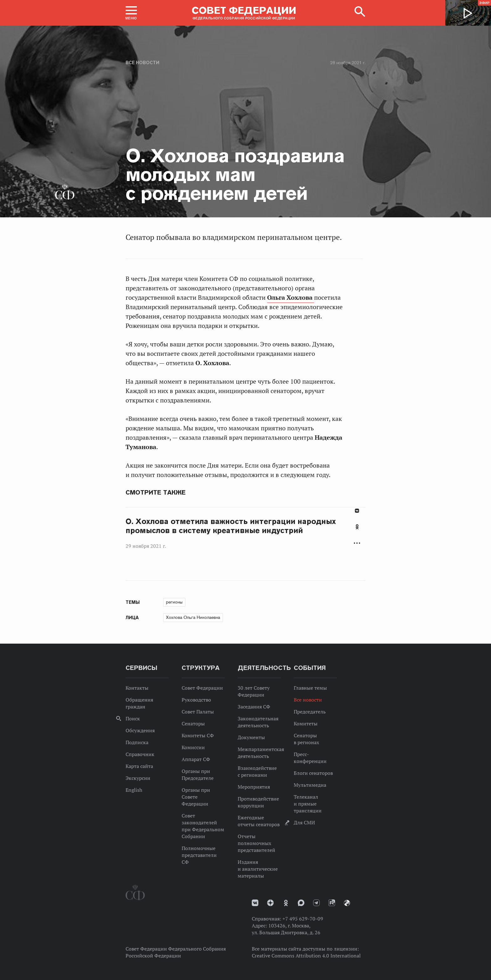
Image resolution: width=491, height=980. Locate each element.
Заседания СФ (254, 707)
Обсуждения (140, 730)
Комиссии (193, 747)
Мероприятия (254, 787)
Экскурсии (138, 778)
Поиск (133, 718)
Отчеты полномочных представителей (256, 843)
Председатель (310, 712)
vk (255, 903)
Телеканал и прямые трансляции (308, 804)
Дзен (270, 903)
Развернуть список (357, 543)
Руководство (196, 700)
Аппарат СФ (196, 759)
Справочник (140, 754)
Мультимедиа (310, 785)
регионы (174, 602)
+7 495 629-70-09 (303, 919)
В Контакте (357, 511)
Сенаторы (193, 723)
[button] (131, 13)
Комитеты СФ (198, 735)
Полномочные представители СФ (199, 855)
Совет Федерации (202, 688)
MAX (301, 903)
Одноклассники (357, 527)
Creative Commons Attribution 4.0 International (306, 956)
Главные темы (310, 688)
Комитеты (306, 723)
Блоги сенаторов (313, 773)
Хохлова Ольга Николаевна (193, 617)
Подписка (137, 742)
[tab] (357, 530)
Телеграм (316, 903)
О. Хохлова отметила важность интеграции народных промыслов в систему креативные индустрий (231, 526)
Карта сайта (139, 766)
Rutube (332, 903)
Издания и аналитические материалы (258, 869)
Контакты (137, 688)
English (134, 790)
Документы (251, 737)
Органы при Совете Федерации (196, 797)
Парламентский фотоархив (347, 903)
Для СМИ (304, 822)
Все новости (142, 63)
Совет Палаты (198, 712)
